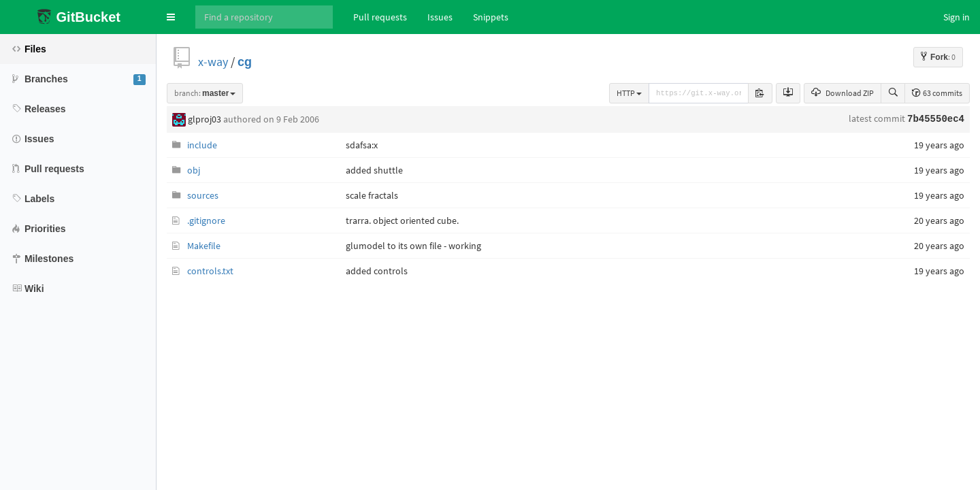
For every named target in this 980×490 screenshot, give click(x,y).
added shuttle (374, 170)
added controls (377, 271)
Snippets (491, 17)
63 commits (937, 93)
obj (194, 170)
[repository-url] (699, 93)
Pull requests (380, 17)
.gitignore (206, 220)
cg (245, 62)
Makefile (204, 246)
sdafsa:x (362, 145)
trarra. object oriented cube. (402, 220)
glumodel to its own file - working (413, 246)
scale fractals (372, 195)
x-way (213, 62)
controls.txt (210, 271)
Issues (440, 17)
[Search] (264, 17)
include (202, 145)
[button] (171, 17)
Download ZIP (843, 93)
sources (203, 195)
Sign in (957, 17)
